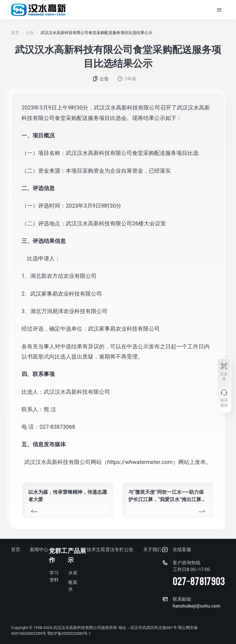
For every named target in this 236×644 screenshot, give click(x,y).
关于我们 (152, 550)
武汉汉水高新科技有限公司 (77, 628)
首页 (15, 33)
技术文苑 (96, 550)
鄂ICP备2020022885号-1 (70, 634)
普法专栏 (115, 550)
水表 (73, 573)
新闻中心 (39, 550)
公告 (30, 33)
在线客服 (182, 550)
